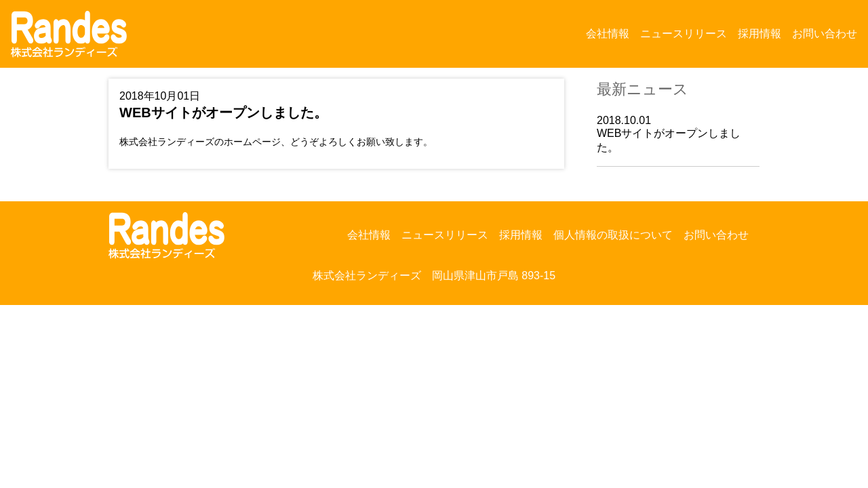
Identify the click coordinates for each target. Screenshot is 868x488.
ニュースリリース (684, 34)
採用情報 (759, 34)
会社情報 (608, 34)
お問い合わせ (825, 34)
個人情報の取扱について (613, 235)
